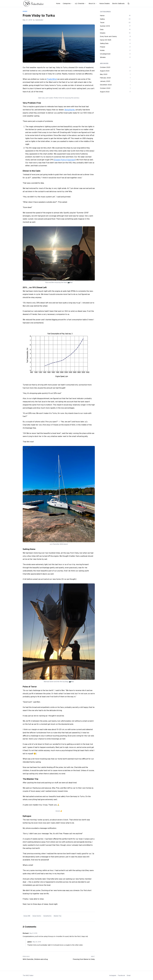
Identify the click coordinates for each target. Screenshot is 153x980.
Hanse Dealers (105, 3)
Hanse (25, 11)
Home (58, 3)
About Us (93, 3)
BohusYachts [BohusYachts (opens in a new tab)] (70, 110)
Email (129, 975)
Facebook (122, 975)
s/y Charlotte (80, 3)
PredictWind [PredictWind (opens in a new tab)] (52, 79)
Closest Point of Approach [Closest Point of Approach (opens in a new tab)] (65, 160)
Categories (68, 3)
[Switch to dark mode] (129, 3)
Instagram (113, 975)
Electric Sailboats (118, 3)
